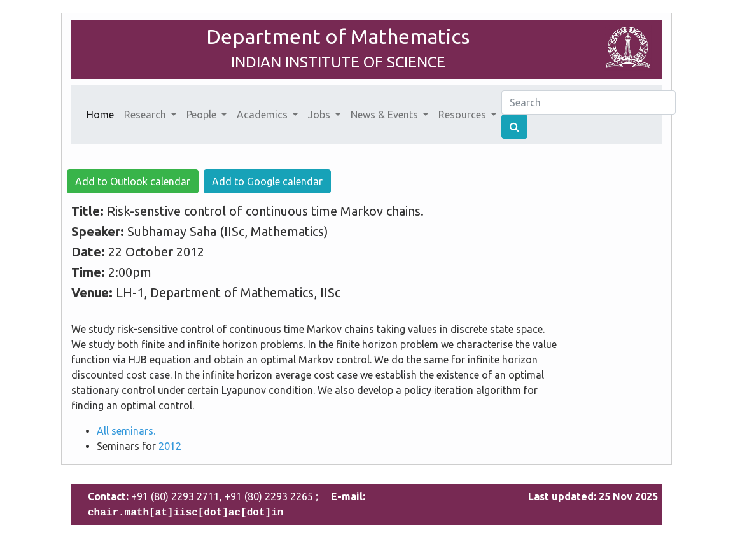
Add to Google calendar (267, 181)
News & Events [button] (386, 115)
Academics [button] (263, 115)
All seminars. (126, 431)
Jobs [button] (320, 115)
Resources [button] (464, 115)
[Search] (589, 102)
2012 (170, 446)
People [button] (203, 115)
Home (103, 113)
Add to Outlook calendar (133, 181)
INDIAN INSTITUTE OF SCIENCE (338, 62)
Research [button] (146, 115)
